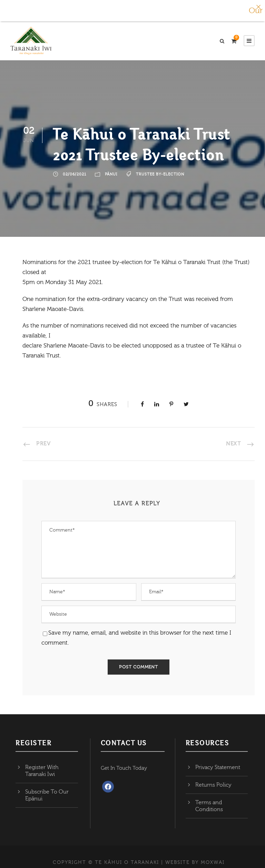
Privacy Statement (218, 767)
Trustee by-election (160, 174)
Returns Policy (213, 785)
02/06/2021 (75, 174)
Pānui (111, 174)
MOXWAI (213, 862)
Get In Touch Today (124, 768)
